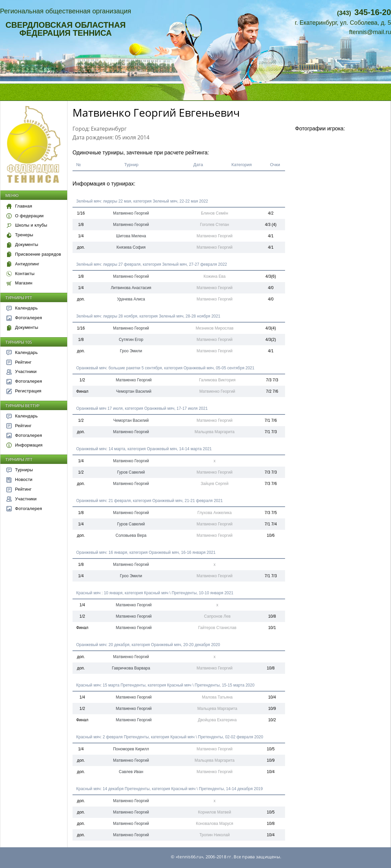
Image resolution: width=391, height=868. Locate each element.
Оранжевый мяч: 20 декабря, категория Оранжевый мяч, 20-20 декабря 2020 (148, 645)
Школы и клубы (27, 225)
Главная (19, 206)
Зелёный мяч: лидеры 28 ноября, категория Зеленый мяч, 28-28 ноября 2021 (148, 316)
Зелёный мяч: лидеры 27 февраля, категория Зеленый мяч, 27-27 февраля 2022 (152, 264)
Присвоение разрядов (34, 254)
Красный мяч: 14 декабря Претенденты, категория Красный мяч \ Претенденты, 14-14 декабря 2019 (169, 789)
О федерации (25, 216)
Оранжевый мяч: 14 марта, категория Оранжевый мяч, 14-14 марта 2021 (144, 449)
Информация (24, 445)
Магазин (19, 283)
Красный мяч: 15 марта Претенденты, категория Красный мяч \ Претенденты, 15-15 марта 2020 (165, 685)
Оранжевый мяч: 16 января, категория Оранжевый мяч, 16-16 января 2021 (146, 552)
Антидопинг (23, 264)
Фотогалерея (24, 318)
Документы (22, 244)
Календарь (22, 308)
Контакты (20, 274)
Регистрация (24, 391)
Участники (21, 371)
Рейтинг (19, 362)
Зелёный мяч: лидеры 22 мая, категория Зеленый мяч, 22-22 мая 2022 (142, 201)
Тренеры (20, 235)
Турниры (20, 470)
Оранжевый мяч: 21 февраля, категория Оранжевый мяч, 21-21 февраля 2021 (149, 501)
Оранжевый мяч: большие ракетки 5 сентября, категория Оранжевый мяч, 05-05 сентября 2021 (165, 368)
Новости (19, 479)
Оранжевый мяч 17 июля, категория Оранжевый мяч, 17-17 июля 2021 (142, 408)
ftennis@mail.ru (370, 32)
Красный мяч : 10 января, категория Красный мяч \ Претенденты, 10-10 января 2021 (155, 593)
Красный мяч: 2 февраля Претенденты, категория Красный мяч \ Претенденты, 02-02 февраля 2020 (170, 737)
